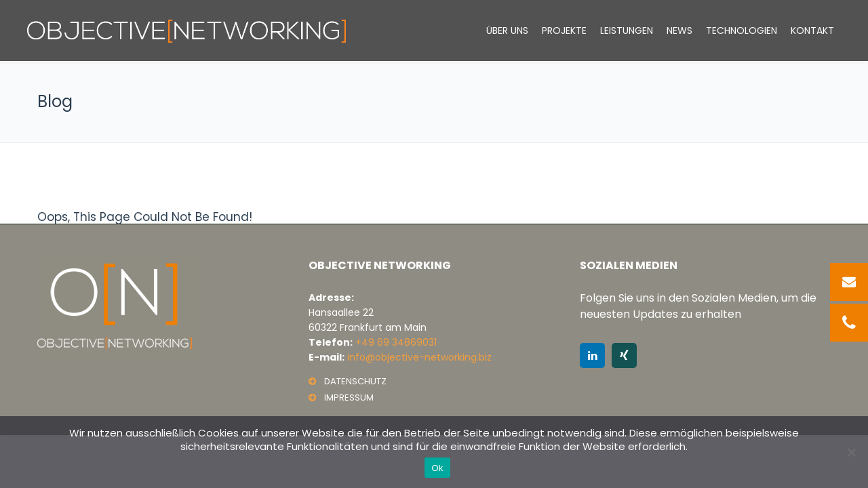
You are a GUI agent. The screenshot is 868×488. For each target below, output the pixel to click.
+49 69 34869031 (396, 342)
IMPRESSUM (349, 398)
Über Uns (507, 30)
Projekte (564, 30)
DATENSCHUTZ (355, 381)
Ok (437, 468)
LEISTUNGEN (627, 30)
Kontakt (812, 30)
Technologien (742, 30)
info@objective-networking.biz (419, 357)
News (679, 30)
